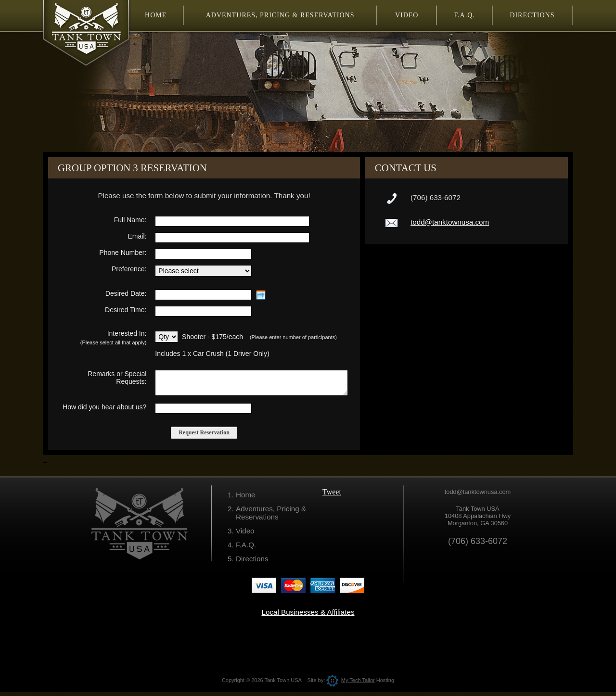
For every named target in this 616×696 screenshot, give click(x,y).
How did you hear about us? (104, 411)
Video (245, 535)
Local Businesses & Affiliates (308, 616)
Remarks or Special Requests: (117, 378)
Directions (252, 563)
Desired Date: (126, 293)
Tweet (332, 496)
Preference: (129, 269)
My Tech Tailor (350, 684)
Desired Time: (126, 310)
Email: (137, 236)
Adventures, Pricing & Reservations (271, 517)
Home (246, 499)
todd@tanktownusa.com (450, 222)
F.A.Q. (246, 549)
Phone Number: (123, 253)
